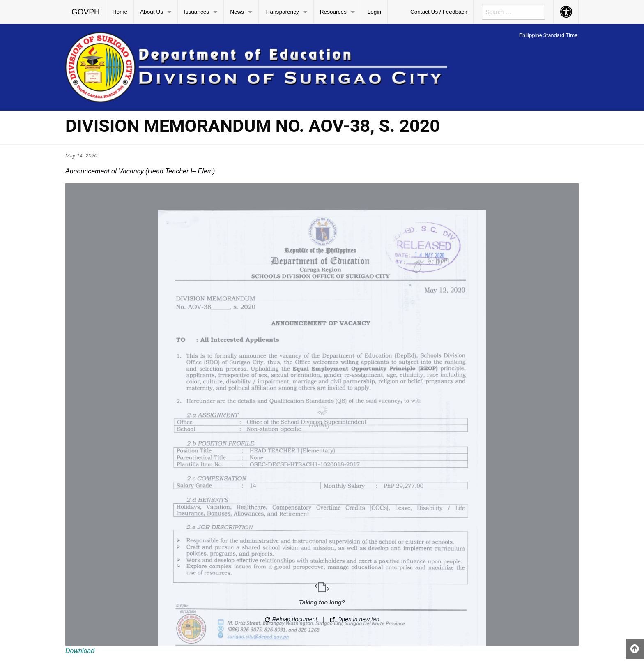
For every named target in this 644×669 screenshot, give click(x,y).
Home (120, 12)
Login (374, 12)
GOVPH (86, 12)
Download (80, 651)
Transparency (282, 12)
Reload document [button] (291, 619)
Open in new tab (355, 619)
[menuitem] (86, 12)
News (237, 12)
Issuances (197, 12)
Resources (333, 12)
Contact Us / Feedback (439, 12)
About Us (152, 12)
